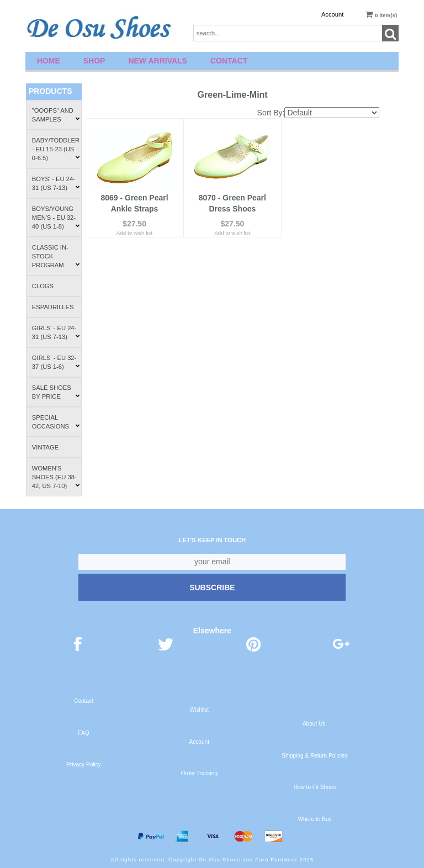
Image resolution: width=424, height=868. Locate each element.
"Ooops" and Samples (56, 115)
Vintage (45, 447)
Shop (94, 61)
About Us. (315, 724)
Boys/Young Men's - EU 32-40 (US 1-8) (56, 218)
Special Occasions (56, 422)
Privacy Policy (84, 764)
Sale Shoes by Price (56, 392)
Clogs (43, 286)
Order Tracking (199, 773)
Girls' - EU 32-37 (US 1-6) (56, 362)
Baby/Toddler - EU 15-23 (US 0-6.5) (56, 149)
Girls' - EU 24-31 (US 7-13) (56, 332)
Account (332, 14)
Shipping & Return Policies (314, 756)
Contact (229, 61)
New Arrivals (158, 61)
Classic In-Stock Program (56, 256)
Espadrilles (53, 307)
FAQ (83, 733)
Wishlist (199, 710)
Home (49, 61)
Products (51, 91)
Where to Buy (314, 819)
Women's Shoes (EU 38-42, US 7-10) (56, 477)
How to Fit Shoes (315, 787)
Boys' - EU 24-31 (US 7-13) (56, 183)
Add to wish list (134, 231)
